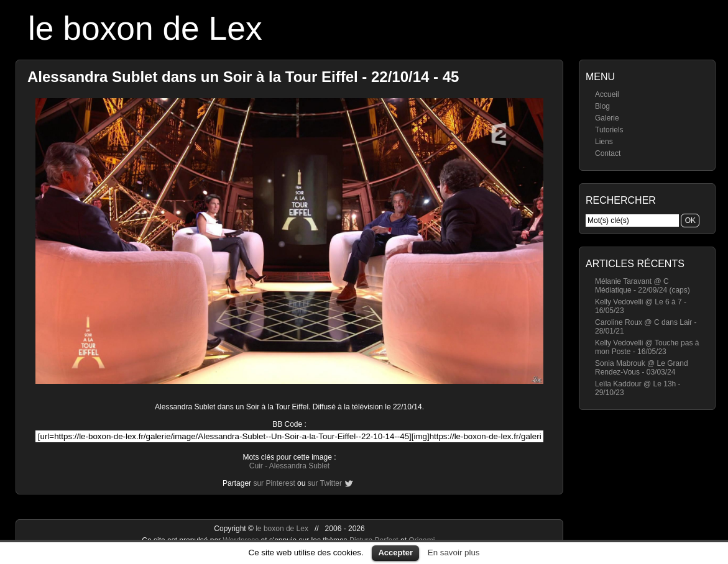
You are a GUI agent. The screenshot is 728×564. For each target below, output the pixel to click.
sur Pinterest (274, 483)
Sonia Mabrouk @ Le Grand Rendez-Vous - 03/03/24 (642, 368)
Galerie (607, 118)
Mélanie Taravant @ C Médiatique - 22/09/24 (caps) (643, 286)
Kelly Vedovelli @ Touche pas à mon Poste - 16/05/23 (647, 347)
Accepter (395, 553)
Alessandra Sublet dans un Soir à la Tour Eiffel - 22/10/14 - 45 (243, 77)
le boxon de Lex (145, 28)
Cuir (256, 466)
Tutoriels (609, 130)
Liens (604, 142)
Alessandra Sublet (299, 466)
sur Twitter (325, 483)
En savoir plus (454, 553)
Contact (608, 153)
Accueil (607, 94)
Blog (602, 106)
